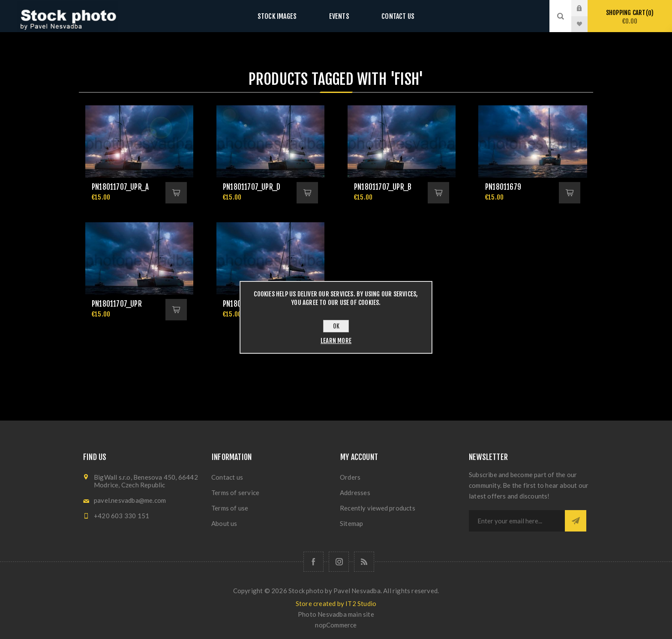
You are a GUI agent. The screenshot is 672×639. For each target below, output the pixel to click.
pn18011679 (503, 187)
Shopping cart (630, 17)
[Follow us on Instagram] (339, 562)
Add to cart (176, 193)
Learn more (336, 341)
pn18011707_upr (117, 304)
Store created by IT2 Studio (336, 603)
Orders (350, 477)
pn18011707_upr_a (120, 187)
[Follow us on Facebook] (313, 562)
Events (339, 16)
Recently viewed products (378, 508)
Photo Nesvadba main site (336, 614)
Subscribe (576, 521)
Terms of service (235, 493)
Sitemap (351, 523)
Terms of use (230, 508)
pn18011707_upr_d (252, 187)
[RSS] (364, 562)
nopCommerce (336, 625)
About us (224, 523)
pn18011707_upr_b (383, 187)
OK (336, 326)
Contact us (389, 16)
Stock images (285, 16)
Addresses (355, 493)
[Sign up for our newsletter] (517, 521)
